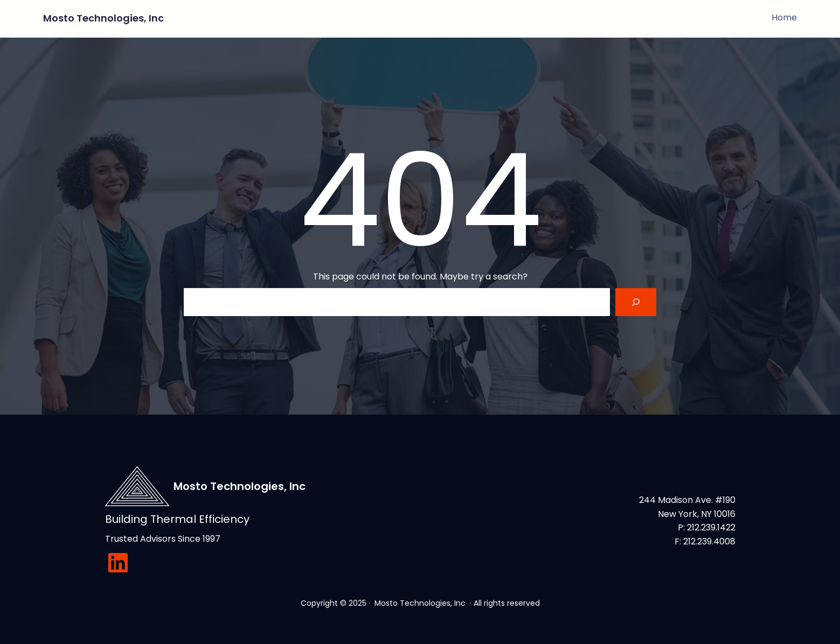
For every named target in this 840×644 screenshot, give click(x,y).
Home (785, 17)
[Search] (636, 302)
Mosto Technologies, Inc (103, 18)
